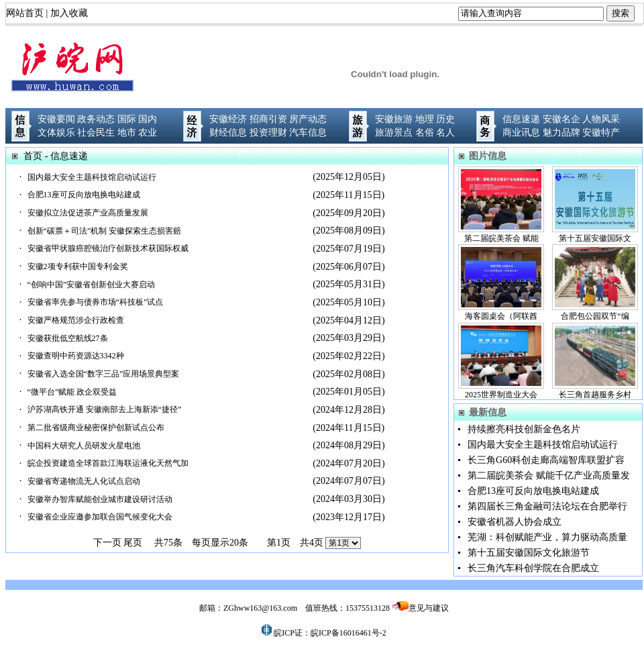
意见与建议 (429, 608)
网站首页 (25, 13)
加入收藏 (69, 13)
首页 (33, 156)
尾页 (133, 543)
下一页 (107, 543)
